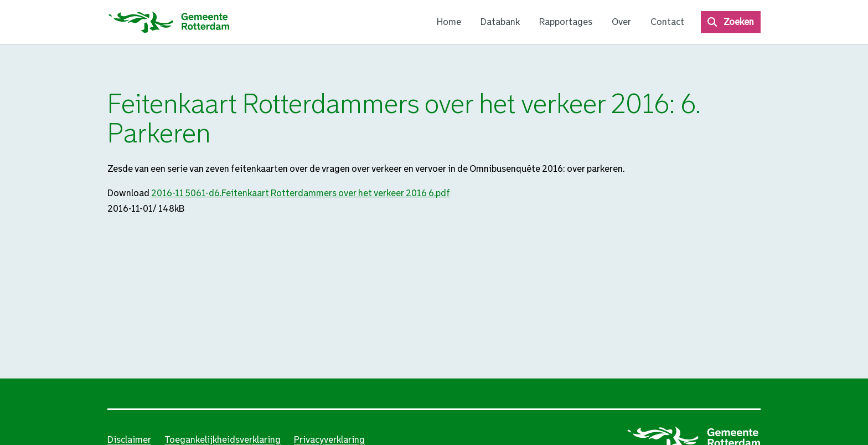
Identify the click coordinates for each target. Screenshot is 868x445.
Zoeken (739, 22)
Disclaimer (129, 440)
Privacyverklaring (329, 440)
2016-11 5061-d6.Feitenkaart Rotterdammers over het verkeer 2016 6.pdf (301, 193)
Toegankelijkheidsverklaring (223, 440)
